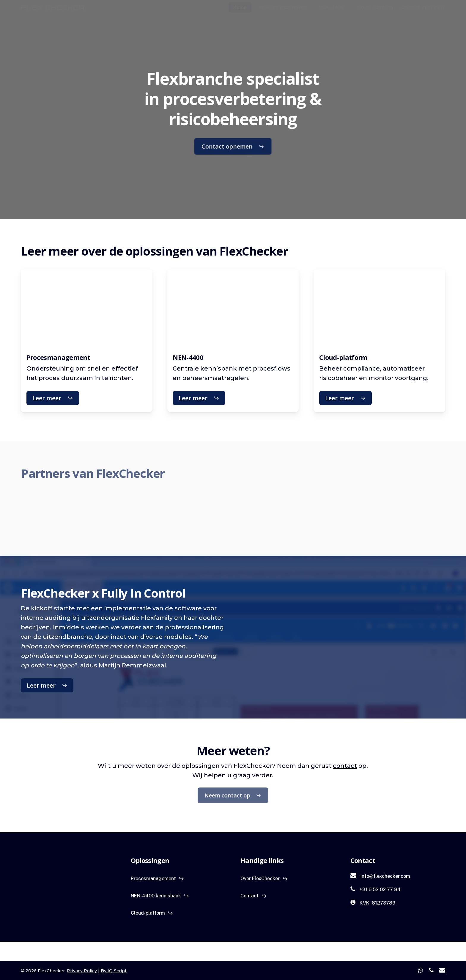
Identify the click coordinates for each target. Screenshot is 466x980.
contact (345, 766)
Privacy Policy (82, 971)
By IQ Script (114, 971)
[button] (234, 146)
